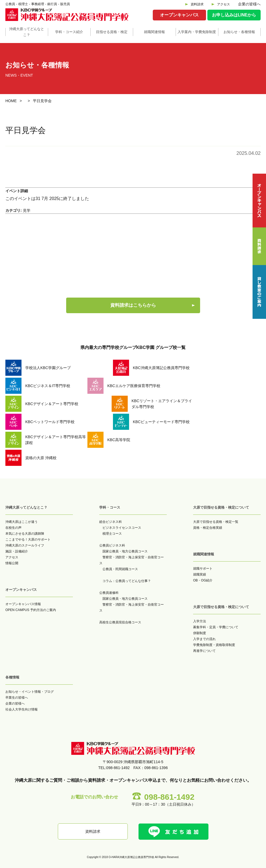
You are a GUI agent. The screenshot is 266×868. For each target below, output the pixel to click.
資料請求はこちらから (133, 305)
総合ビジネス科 (111, 522)
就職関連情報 (154, 32)
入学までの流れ (204, 639)
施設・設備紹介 (17, 551)
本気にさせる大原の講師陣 (25, 534)
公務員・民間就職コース (120, 569)
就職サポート (203, 569)
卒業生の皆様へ (17, 698)
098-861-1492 (169, 797)
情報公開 (12, 563)
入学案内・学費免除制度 (197, 32)
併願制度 (200, 633)
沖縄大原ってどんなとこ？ (27, 32)
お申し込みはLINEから (234, 15)
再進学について (204, 651)
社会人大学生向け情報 (22, 709)
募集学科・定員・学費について (216, 627)
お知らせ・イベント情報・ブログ (30, 692)
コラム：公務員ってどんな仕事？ (127, 581)
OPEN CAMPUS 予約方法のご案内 (31, 610)
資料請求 (197, 4)
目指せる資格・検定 (112, 32)
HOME (11, 101)
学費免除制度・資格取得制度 (214, 645)
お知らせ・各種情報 (239, 32)
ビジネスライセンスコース (122, 528)
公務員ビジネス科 (112, 545)
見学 (27, 210)
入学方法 (200, 621)
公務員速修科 (109, 593)
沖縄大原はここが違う (22, 522)
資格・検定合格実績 (208, 528)
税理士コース (112, 534)
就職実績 (200, 574)
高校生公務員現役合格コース (120, 622)
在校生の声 (13, 528)
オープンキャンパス (179, 15)
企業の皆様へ (249, 4)
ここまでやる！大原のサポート (28, 540)
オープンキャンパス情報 (23, 604)
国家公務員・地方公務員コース (125, 551)
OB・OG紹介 (203, 580)
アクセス (224, 4)
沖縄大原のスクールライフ (25, 545)
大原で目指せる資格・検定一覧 (216, 522)
